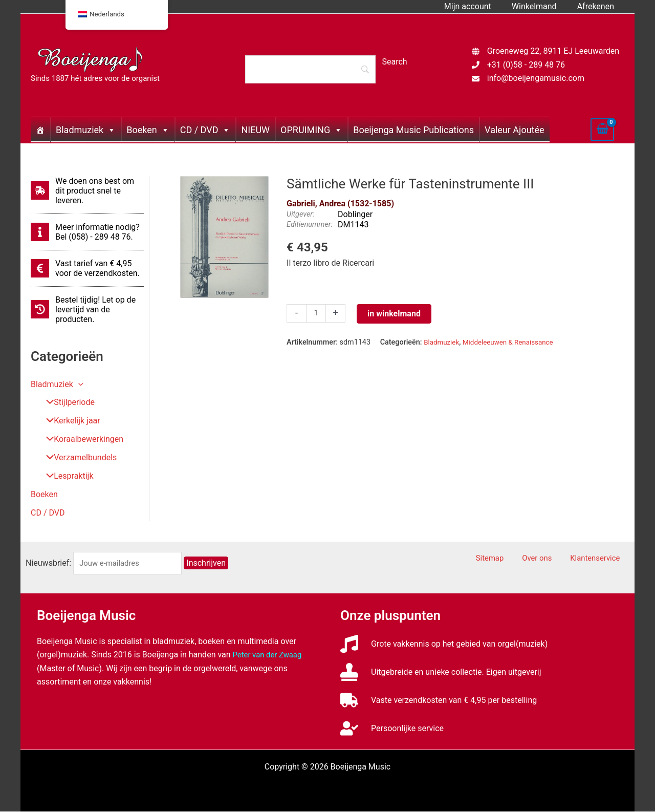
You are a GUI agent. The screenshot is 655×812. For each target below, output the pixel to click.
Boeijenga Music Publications (413, 130)
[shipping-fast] (87, 191)
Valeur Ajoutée (514, 130)
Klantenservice (602, 559)
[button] (78, 384)
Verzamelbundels (78, 458)
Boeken (148, 130)
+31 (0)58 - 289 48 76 (526, 65)
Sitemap (511, 559)
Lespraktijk (66, 476)
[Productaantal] (317, 314)
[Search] (310, 69)
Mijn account (478, 6)
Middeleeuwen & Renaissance (514, 342)
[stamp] (441, 672)
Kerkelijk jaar (69, 421)
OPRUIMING (311, 130)
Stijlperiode (66, 403)
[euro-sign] (87, 268)
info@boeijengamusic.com (536, 78)
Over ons (550, 559)
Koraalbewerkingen (81, 440)
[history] (87, 309)
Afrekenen (598, 6)
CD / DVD (205, 130)
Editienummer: (310, 225)
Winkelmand (540, 6)
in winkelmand (396, 314)
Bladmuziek (86, 130)
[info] (87, 232)
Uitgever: (300, 214)
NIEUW (255, 130)
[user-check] (392, 729)
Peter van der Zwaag (270, 655)
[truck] (439, 701)
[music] (444, 644)
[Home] (40, 130)
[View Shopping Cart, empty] (602, 130)
